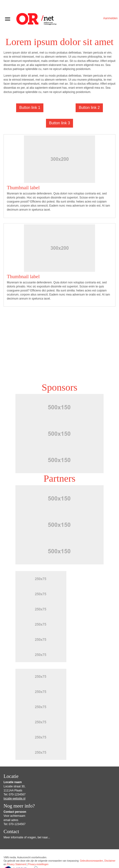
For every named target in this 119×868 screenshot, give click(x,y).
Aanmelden (110, 18)
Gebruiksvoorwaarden (92, 861)
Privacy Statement (16, 864)
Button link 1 (30, 108)
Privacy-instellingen (38, 864)
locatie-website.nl (14, 799)
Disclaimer (110, 861)
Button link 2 (89, 108)
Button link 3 (59, 123)
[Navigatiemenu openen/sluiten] (8, 19)
